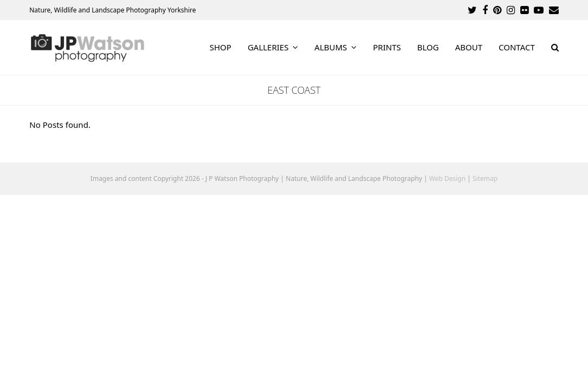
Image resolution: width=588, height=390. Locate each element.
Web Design (447, 178)
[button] (555, 48)
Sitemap (485, 178)
